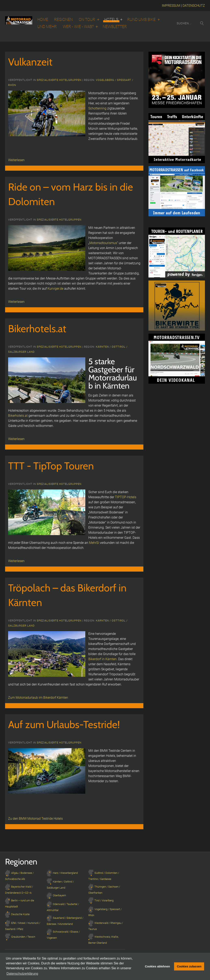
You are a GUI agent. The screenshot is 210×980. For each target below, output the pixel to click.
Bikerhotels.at (37, 329)
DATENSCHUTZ (194, 6)
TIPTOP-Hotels (126, 497)
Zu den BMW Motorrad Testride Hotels (35, 819)
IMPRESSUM (171, 6)
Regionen (63, 20)
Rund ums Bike (141, 20)
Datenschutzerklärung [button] (22, 974)
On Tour (87, 20)
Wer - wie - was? (78, 27)
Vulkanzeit (30, 62)
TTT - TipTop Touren (51, 466)
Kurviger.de (55, 289)
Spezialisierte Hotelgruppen (59, 80)
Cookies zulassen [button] (189, 966)
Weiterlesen (16, 160)
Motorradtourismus (103, 243)
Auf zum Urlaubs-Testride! (64, 725)
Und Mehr (47, 27)
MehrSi (94, 543)
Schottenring (97, 108)
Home (43, 20)
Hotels (111, 20)
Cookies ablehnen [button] (157, 966)
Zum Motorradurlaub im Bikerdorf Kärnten (38, 698)
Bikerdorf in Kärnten (102, 659)
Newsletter (115, 27)
